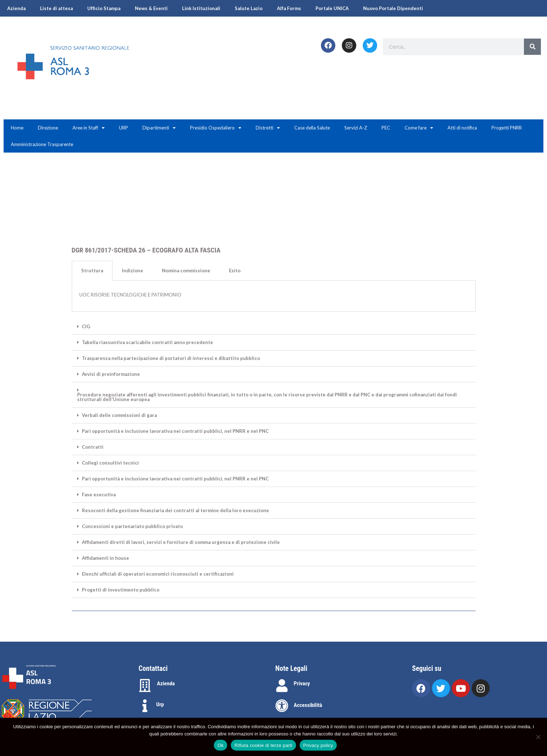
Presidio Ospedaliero (216, 128)
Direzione (48, 128)
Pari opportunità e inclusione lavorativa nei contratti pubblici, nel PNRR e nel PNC (175, 431)
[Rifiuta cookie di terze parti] (538, 737)
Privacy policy (318, 745)
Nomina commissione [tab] (186, 271)
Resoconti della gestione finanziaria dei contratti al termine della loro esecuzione (175, 511)
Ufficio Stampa (104, 8)
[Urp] (145, 706)
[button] (274, 327)
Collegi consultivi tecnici (110, 463)
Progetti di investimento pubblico (121, 590)
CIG (86, 327)
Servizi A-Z (356, 128)
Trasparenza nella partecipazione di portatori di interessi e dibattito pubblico (171, 358)
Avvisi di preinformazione (111, 374)
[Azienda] (145, 686)
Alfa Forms (289, 8)
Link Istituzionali (201, 8)
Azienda (16, 8)
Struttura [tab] (92, 271)
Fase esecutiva (99, 495)
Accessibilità (308, 705)
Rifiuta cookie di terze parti (263, 745)
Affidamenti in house (105, 558)
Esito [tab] (235, 271)
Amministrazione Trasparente (42, 144)
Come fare (419, 128)
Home (17, 128)
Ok (220, 745)
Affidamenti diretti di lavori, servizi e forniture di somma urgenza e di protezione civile (181, 542)
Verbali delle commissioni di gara (119, 415)
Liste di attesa (56, 8)
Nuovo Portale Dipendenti (393, 8)
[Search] (532, 47)
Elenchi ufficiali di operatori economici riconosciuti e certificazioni (158, 574)
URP (123, 128)
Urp (160, 704)
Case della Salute (312, 128)
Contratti (93, 447)
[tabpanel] (274, 296)
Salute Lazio (249, 8)
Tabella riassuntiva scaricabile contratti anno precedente (147, 342)
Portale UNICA (332, 8)
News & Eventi (151, 8)
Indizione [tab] (133, 271)
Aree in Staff (89, 128)
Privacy (302, 684)
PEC (386, 128)
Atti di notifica (462, 128)
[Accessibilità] (282, 706)
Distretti (268, 128)
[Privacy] (282, 686)
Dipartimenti (159, 128)
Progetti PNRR (507, 128)
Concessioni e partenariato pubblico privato (132, 526)
